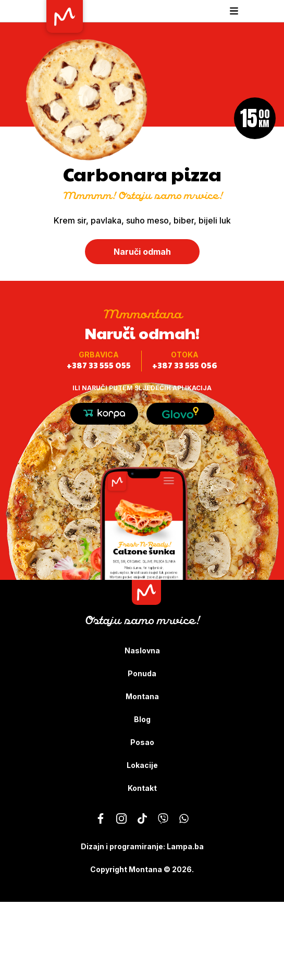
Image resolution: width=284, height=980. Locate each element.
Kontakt (142, 788)
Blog (142, 719)
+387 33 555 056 (185, 365)
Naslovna (142, 650)
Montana (142, 696)
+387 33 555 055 (99, 365)
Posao (142, 742)
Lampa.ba (185, 846)
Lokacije (142, 765)
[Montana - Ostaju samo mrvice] (101, 818)
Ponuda (142, 673)
